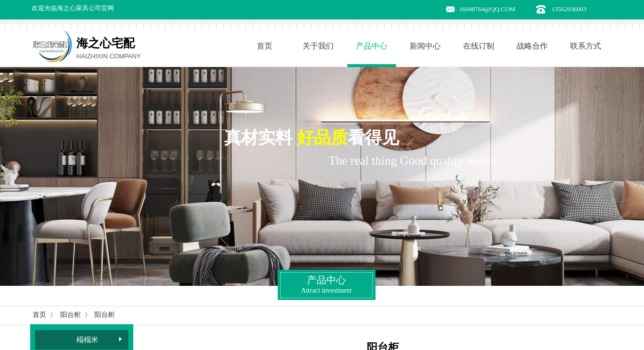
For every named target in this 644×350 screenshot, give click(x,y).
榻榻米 (87, 340)
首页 (265, 46)
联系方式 (586, 46)
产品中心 (372, 46)
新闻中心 (425, 46)
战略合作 (532, 46)
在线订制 (479, 46)
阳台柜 (71, 315)
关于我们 (318, 46)
